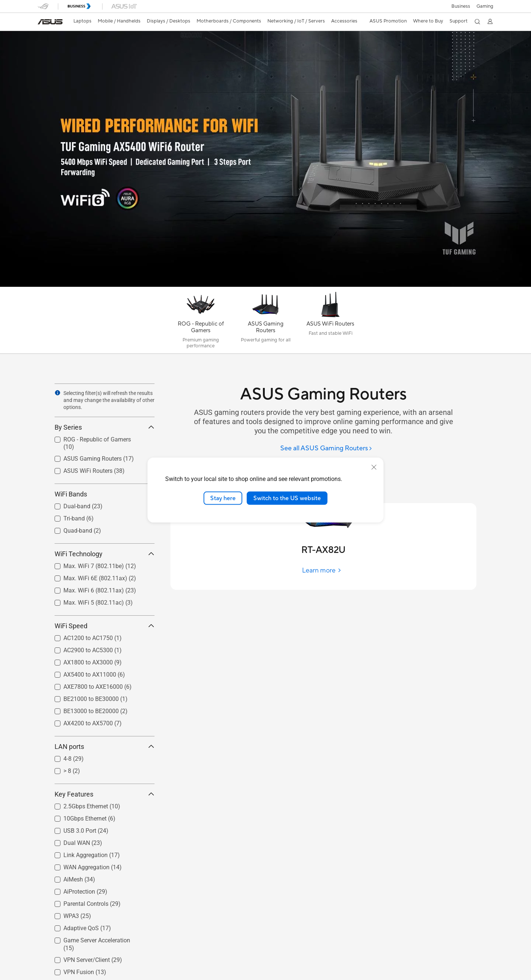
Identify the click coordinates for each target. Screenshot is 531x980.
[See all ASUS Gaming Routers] (326, 449)
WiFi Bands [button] (105, 494)
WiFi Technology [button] (105, 554)
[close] (374, 467)
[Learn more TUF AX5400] (265, 285)
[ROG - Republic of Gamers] (201, 322)
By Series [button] (105, 427)
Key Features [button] (105, 794)
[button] (485, 6)
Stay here (223, 498)
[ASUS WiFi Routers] (330, 322)
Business (461, 6)
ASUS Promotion (388, 21)
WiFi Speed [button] (105, 626)
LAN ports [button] (105, 747)
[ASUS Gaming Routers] (265, 322)
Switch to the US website (287, 498)
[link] (50, 22)
